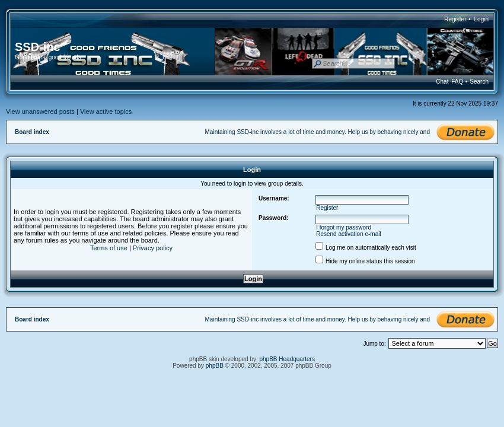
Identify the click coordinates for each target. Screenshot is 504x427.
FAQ (457, 82)
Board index (32, 132)
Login (481, 19)
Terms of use (109, 248)
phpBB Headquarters (287, 359)
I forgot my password (344, 227)
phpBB (215, 366)
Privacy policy (153, 248)
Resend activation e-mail (349, 234)
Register (455, 19)
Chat (442, 82)
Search (479, 82)
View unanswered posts (40, 111)
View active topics (106, 111)
